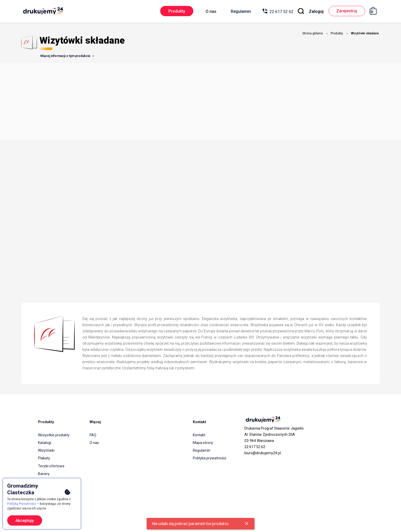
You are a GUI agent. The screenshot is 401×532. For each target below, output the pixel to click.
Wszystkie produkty (54, 435)
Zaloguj (315, 11)
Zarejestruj (346, 11)
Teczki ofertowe (51, 466)
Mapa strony (203, 443)
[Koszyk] (375, 12)
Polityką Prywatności (22, 504)
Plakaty (44, 458)
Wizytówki (46, 450)
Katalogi (45, 443)
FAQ (93, 435)
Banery (44, 473)
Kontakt (199, 435)
